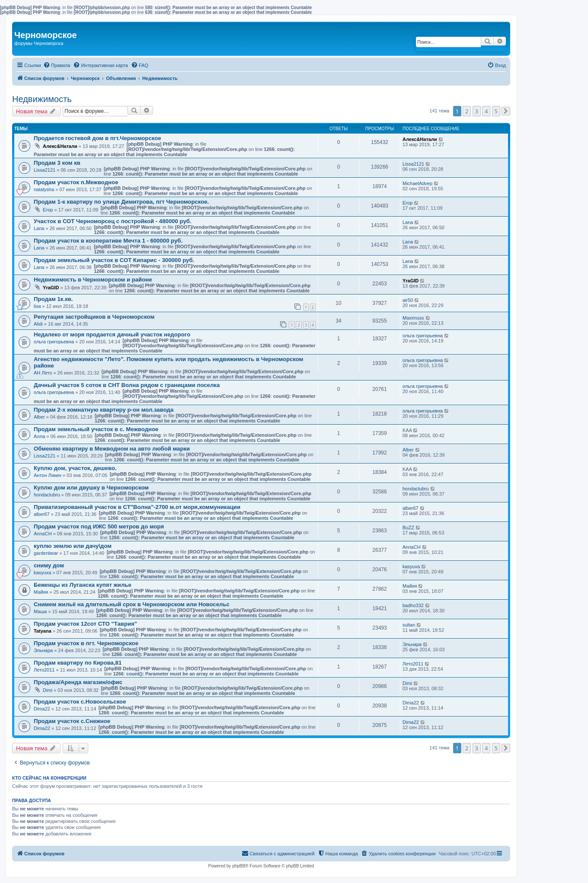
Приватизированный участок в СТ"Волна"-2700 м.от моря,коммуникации (137, 507)
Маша (40, 611)
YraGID (51, 288)
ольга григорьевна (54, 342)
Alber (39, 417)
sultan (409, 625)
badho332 (413, 605)
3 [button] (477, 111)
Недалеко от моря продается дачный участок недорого (112, 334)
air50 (408, 300)
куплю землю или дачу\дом (73, 546)
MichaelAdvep (417, 183)
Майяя (41, 592)
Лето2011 (44, 670)
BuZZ (408, 528)
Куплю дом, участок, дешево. (75, 468)
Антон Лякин (48, 475)
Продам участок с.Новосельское (80, 702)
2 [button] (467, 111)
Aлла (39, 436)
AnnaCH (43, 534)
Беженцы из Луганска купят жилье (83, 585)
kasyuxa (42, 573)
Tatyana (43, 631)
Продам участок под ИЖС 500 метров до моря (99, 526)
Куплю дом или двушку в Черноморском (91, 488)
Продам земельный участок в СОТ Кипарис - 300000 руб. (114, 260)
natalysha (44, 189)
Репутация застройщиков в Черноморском (94, 317)
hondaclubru (47, 495)
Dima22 (42, 709)
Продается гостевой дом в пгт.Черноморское (97, 138)
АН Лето (43, 373)
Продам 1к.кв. (53, 299)
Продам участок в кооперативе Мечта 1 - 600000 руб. (108, 241)
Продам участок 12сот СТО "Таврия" (85, 624)
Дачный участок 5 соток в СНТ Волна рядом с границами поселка (127, 385)
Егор (48, 210)
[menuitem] (57, 65)
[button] (506, 111)
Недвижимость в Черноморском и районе (93, 280)
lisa (37, 306)
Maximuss (413, 318)
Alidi (38, 324)
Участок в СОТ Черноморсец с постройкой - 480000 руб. (113, 221)
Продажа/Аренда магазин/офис (78, 682)
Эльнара (43, 650)
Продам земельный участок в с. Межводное (96, 429)
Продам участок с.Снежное (72, 721)
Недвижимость (42, 99)
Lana (39, 228)
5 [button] (496, 111)
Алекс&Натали (60, 146)
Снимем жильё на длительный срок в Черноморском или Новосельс (132, 604)
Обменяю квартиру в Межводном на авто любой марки (112, 449)
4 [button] (486, 111)
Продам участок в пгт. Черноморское (86, 643)
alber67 (42, 514)
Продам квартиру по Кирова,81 (78, 663)
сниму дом (49, 565)
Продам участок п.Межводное (76, 182)
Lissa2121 (45, 170)
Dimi (48, 690)
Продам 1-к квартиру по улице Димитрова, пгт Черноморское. (121, 202)
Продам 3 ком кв (57, 163)
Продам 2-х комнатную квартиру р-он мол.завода (104, 410)
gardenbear (46, 553)
